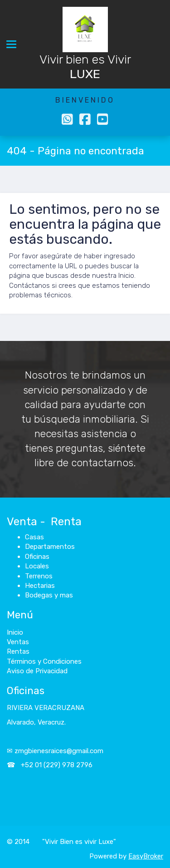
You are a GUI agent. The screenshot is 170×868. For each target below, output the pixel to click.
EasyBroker (146, 856)
